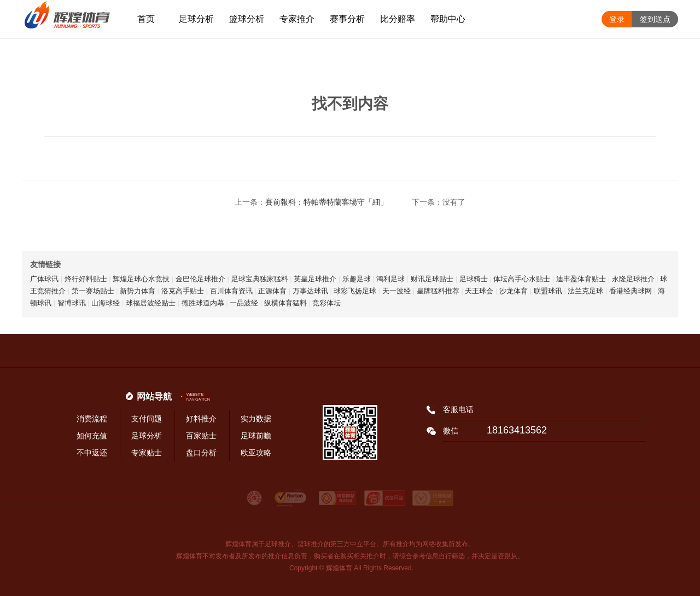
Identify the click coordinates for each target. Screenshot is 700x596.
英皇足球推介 (315, 279)
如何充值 (92, 436)
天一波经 (396, 291)
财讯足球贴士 (432, 279)
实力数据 (256, 419)
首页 (146, 19)
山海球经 (106, 303)
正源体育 (272, 291)
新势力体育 (138, 291)
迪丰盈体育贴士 (581, 279)
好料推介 (201, 419)
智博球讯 (72, 303)
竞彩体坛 (326, 303)
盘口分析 (201, 453)
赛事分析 (347, 19)
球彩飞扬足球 (355, 291)
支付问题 (147, 419)
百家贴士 (201, 436)
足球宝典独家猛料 (260, 279)
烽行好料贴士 (86, 279)
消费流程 (92, 419)
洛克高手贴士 (183, 291)
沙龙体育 (514, 291)
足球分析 (196, 19)
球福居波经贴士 (151, 303)
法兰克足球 (585, 291)
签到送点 (655, 19)
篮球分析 (247, 19)
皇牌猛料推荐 (438, 291)
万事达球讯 (310, 291)
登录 (617, 19)
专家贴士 (147, 453)
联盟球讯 (548, 291)
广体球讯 (44, 279)
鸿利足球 (390, 279)
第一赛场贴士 (93, 291)
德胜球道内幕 (203, 303)
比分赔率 (398, 19)
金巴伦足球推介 (200, 279)
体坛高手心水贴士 (522, 279)
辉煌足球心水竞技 (141, 279)
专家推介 (297, 19)
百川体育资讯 (231, 291)
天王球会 (479, 291)
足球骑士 (474, 279)
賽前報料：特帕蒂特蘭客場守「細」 (326, 202)
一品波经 (244, 303)
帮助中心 (448, 19)
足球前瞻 (256, 436)
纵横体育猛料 (285, 303)
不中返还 (92, 453)
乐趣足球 (357, 279)
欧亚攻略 (256, 453)
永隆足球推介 (633, 279)
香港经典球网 (631, 291)
